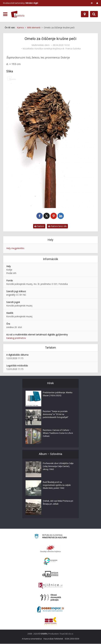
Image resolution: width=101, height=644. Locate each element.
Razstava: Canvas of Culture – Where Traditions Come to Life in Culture (58, 434)
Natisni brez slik (57, 227)
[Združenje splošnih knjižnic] (51, 621)
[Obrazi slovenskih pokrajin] (51, 598)
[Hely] (85, 14)
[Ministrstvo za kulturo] (51, 537)
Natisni (39, 227)
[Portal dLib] (50, 574)
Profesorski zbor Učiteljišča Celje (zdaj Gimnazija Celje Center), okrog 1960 (56, 467)
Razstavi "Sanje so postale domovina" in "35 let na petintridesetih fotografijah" (56, 415)
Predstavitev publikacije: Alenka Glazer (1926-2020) (56, 395)
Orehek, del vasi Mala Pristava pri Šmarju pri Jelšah (58, 503)
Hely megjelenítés (15, 249)
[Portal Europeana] (51, 562)
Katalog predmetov (16, 338)
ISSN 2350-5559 (72, 639)
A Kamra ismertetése (32, 639)
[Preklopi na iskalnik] (94, 14)
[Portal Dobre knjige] (50, 610)
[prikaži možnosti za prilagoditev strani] (92, 3)
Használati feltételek (53, 639)
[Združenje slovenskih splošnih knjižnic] (51, 586)
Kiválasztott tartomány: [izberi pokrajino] (21, 3)
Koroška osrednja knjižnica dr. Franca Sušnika (57, 49)
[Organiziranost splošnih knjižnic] (50, 549)
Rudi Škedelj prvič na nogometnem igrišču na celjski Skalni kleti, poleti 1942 (58, 486)
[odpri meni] (5, 14)
